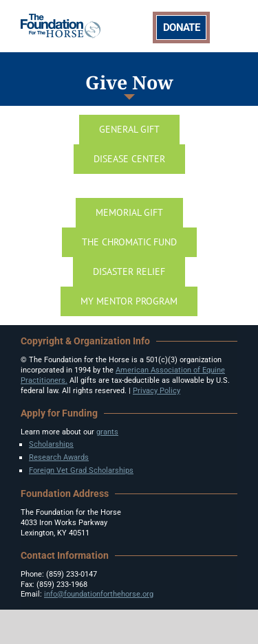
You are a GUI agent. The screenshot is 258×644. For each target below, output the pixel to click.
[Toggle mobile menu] (230, 25)
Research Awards (59, 457)
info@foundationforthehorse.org (99, 594)
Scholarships (51, 444)
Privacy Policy (157, 391)
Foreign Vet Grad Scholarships (81, 470)
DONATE (181, 27)
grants (107, 432)
